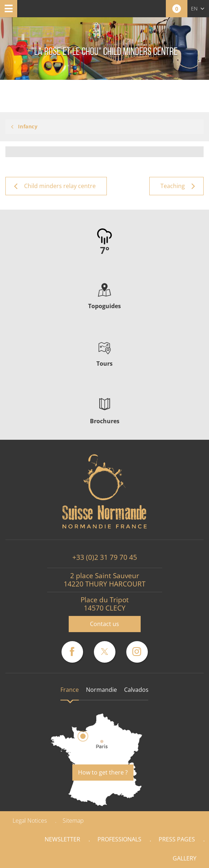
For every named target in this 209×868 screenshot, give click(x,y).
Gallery (185, 858)
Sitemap (73, 821)
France (70, 690)
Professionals (119, 839)
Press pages (177, 839)
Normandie (101, 690)
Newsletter (62, 839)
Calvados (136, 690)
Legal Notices (30, 821)
